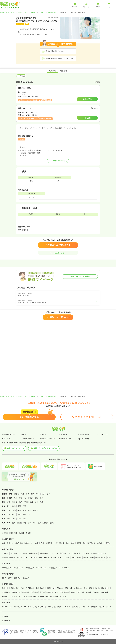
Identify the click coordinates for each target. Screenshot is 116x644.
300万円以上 (7, 568)
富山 (21, 498)
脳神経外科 (16, 592)
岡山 (14, 514)
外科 (86, 588)
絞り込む (21, 76)
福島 (48, 494)
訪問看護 (49, 543)
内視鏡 (99, 543)
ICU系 (36, 543)
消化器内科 (40, 588)
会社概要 (5, 616)
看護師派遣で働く (66, 439)
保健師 (22, 533)
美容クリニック (66, 553)
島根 (24, 514)
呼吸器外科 (93, 588)
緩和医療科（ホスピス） (59, 596)
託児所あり (76, 607)
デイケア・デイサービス (40, 558)
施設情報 (64, 71)
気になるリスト (103, 434)
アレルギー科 (43, 596)
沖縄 (52, 523)
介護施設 (86, 553)
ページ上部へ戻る (58, 253)
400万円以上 (18, 568)
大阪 (9, 510)
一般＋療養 (23, 553)
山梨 (36, 498)
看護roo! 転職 (22, 12)
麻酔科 (4, 596)
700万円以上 (52, 568)
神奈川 (15, 502)
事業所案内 (6, 621)
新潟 (15, 498)
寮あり (68, 607)
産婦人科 (50, 592)
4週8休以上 (18, 607)
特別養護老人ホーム (98, 553)
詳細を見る (87, 99)
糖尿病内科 (78, 588)
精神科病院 (44, 553)
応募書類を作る (84, 434)
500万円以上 (30, 568)
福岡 (14, 523)
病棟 (4, 543)
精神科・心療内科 (93, 592)
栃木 (36, 502)
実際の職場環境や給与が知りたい (60, 58)
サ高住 (67, 558)
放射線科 (105, 592)
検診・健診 (70, 543)
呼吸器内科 (30, 588)
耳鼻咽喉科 (64, 592)
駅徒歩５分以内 (39, 607)
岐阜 (14, 506)
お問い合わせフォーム (14, 448)
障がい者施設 (77, 558)
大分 (35, 523)
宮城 (33, 494)
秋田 (38, 494)
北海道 (16, 494)
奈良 (30, 510)
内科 (22, 588)
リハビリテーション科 (27, 596)
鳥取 (19, 514)
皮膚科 (73, 592)
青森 (22, 494)
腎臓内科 (69, 588)
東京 (9, 502)
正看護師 (5, 533)
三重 (24, 506)
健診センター (89, 558)
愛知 (9, 506)
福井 (31, 498)
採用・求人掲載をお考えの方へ (44, 448)
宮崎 (40, 523)
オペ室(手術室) (18, 543)
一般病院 (5, 553)
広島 (9, 514)
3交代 (10, 578)
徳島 (9, 519)
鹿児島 (46, 523)
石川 (26, 498)
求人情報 (52, 71)
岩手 (28, 494)
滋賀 (24, 510)
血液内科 (60, 588)
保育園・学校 (81, 543)
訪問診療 (92, 543)
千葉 (26, 502)
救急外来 (29, 543)
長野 (42, 498)
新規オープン (7, 607)
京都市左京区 (52, 12)
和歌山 (36, 510)
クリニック (54, 553)
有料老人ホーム (23, 558)
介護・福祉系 (59, 543)
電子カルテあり (105, 607)
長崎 (24, 523)
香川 (14, 519)
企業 (109, 558)
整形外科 (26, 592)
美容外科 (5, 588)
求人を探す (63, 434)
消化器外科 (6, 592)
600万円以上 (41, 568)
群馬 (42, 502)
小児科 (42, 592)
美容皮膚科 (15, 588)
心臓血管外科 (105, 588)
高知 (24, 519)
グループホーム (57, 558)
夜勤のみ (26, 578)
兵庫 (19, 510)
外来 (9, 543)
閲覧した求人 (7, 439)
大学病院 (14, 553)
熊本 (29, 523)
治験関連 (107, 543)
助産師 (28, 533)
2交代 (4, 578)
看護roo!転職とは (8, 434)
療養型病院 (33, 553)
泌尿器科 (81, 592)
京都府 (33, 12)
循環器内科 (51, 588)
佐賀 (19, 523)
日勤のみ (18, 578)
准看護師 (14, 533)
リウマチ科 (13, 596)
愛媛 (19, 519)
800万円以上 (64, 568)
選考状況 (43, 434)
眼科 (57, 592)
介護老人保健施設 (9, 558)
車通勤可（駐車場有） (55, 607)
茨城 (31, 502)
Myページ (25, 434)
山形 (43, 494)
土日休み (28, 607)
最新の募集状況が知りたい (57, 51)
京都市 (41, 12)
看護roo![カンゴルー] (7, 12)
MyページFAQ (83, 439)
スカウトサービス (28, 439)
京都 (14, 510)
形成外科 (34, 592)
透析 (42, 543)
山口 (30, 514)
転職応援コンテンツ (47, 439)
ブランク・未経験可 (90, 607)
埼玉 (21, 502)
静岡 (19, 506)
